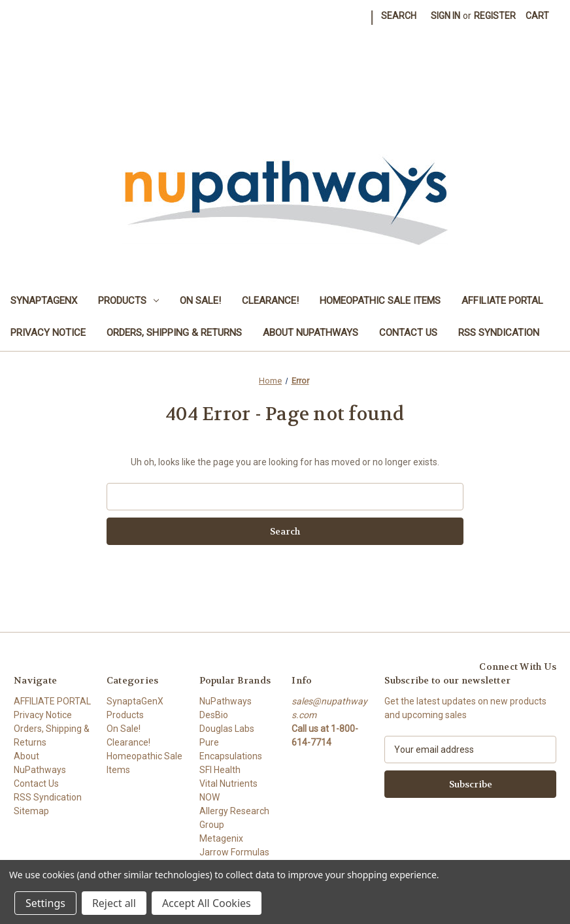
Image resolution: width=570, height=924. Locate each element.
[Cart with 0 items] (537, 16)
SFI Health (220, 770)
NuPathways (226, 701)
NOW (210, 797)
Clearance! (270, 301)
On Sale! (200, 301)
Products (128, 301)
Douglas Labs (227, 729)
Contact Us (408, 333)
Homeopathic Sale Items (380, 301)
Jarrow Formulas (234, 852)
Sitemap (31, 811)
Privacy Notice (48, 333)
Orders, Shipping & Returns (174, 333)
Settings (45, 903)
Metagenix (221, 838)
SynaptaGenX (44, 301)
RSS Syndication (499, 333)
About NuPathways (310, 333)
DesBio (214, 715)
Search (399, 16)
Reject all (114, 903)
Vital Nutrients (228, 784)
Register (495, 16)
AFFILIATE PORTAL (502, 301)
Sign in (445, 16)
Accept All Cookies (207, 903)
